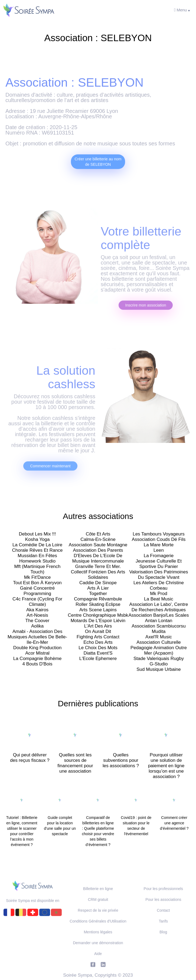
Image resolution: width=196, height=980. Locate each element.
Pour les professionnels (164, 898)
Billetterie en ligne (98, 898)
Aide (98, 963)
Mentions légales (98, 942)
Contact (163, 920)
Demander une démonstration (98, 952)
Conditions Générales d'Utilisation (98, 931)
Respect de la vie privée (98, 920)
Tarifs (163, 931)
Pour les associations (163, 909)
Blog (163, 942)
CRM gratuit (98, 909)
